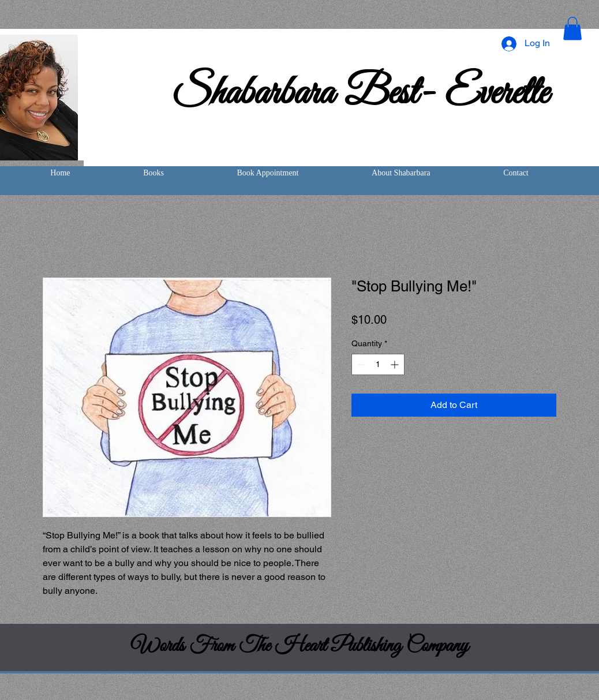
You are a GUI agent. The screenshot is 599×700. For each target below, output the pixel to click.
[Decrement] (360, 364)
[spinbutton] (378, 364)
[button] (572, 29)
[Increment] (396, 364)
